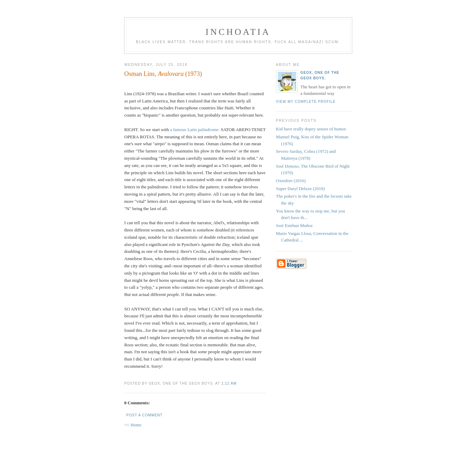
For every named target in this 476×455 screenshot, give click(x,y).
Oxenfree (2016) (291, 181)
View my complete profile (306, 102)
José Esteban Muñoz (295, 225)
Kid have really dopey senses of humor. (311, 129)
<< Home (133, 425)
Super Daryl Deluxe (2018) (301, 189)
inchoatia (238, 32)
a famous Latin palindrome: (195, 130)
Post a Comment (145, 415)
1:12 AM (229, 383)
